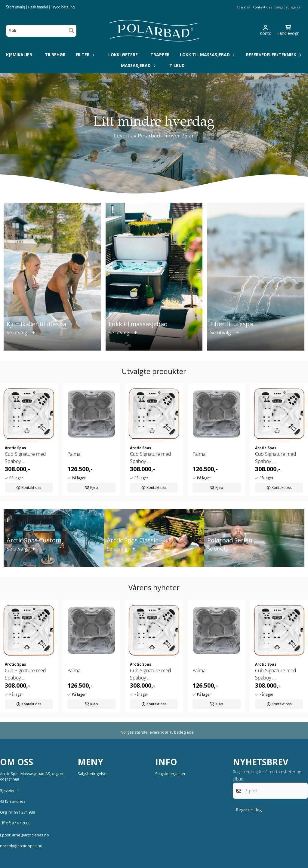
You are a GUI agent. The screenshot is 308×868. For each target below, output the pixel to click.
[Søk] (41, 31)
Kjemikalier (19, 55)
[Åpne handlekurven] (288, 31)
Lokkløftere (123, 55)
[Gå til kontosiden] (266, 31)
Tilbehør (55, 55)
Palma (74, 454)
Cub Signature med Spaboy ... (25, 458)
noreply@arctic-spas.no (21, 846)
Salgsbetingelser (288, 7)
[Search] (71, 31)
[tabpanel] (29, 440)
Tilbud (177, 65)
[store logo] (154, 31)
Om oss (243, 7)
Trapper (160, 55)
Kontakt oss (262, 7)
